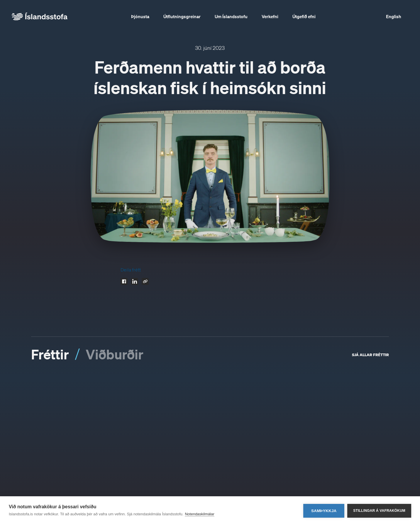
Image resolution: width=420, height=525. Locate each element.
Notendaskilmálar (199, 514)
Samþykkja (324, 511)
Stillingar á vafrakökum (379, 511)
